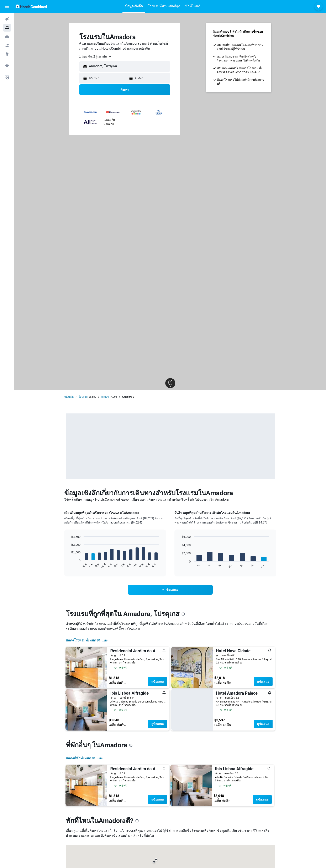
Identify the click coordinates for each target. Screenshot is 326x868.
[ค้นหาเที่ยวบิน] (7, 19)
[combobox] (96, 56)
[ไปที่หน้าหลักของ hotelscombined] (31, 6)
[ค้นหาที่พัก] (7, 28)
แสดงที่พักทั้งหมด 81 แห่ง (84, 758)
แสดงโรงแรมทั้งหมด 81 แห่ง (87, 640)
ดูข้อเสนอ (157, 682)
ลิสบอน (105, 397)
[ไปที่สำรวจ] (7, 54)
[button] (7, 6)
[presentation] (183, 614)
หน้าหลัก (69, 397)
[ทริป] (7, 66)
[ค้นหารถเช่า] (7, 37)
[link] (170, 590)
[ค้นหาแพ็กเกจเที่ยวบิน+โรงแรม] (7, 45)
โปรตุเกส (83, 397)
